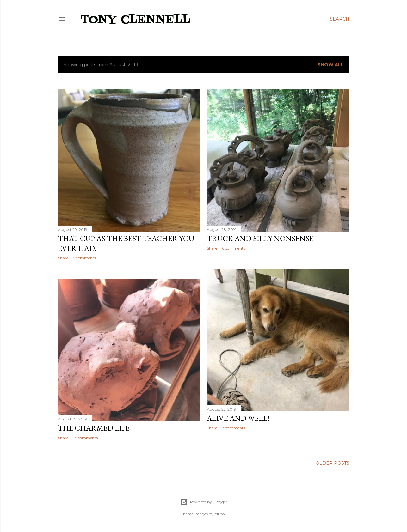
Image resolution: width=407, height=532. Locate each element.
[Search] (340, 19)
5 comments (84, 258)
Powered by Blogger (204, 502)
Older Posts (333, 463)
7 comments (234, 428)
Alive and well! (238, 418)
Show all (331, 65)
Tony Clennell (135, 20)
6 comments (234, 248)
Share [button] (63, 258)
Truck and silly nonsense (260, 238)
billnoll (220, 514)
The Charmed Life (94, 428)
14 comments (85, 438)
